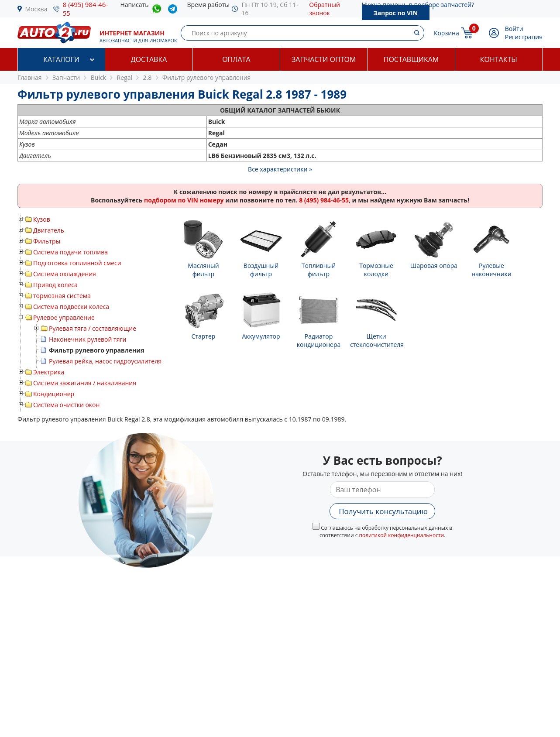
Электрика (49, 372)
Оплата (236, 59)
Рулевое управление (64, 317)
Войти (514, 29)
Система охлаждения (65, 274)
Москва (36, 9)
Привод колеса (55, 285)
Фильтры (47, 241)
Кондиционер (54, 394)
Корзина (447, 33)
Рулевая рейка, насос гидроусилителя (105, 361)
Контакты (499, 59)
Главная (30, 77)
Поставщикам (411, 59)
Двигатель (49, 230)
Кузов (42, 219)
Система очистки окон (66, 405)
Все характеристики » (280, 169)
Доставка (149, 59)
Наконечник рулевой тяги (88, 339)
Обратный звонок (325, 9)
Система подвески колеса (71, 307)
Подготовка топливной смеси (77, 263)
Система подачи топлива (70, 252)
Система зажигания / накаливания (85, 383)
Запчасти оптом (324, 59)
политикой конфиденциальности (402, 535)
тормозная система (62, 296)
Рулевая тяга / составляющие (93, 328)
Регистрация (524, 37)
